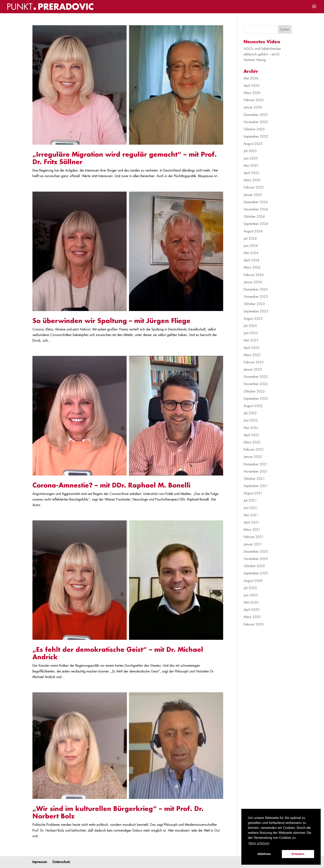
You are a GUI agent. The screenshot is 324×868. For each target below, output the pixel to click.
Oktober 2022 (254, 391)
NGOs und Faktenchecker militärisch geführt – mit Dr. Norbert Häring (262, 54)
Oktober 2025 (254, 129)
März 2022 (252, 442)
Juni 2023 (251, 333)
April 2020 (251, 610)
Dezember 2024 (256, 202)
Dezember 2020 (256, 552)
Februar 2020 (254, 624)
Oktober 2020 (254, 566)
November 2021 (256, 472)
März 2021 (252, 530)
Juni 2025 (251, 158)
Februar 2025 (254, 187)
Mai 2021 (251, 515)
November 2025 (256, 122)
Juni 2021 (251, 508)
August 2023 (253, 319)
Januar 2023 (253, 370)
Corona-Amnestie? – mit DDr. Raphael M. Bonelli (111, 485)
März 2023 (252, 355)
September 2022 (256, 399)
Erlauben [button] (298, 854)
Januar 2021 (253, 544)
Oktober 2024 (254, 217)
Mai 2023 (251, 340)
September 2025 (256, 137)
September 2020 (256, 573)
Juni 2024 (251, 246)
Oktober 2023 (254, 304)
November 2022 (256, 384)
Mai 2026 (251, 78)
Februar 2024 (254, 275)
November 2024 (256, 209)
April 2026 (251, 86)
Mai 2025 (251, 166)
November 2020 (256, 559)
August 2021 (253, 493)
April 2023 (251, 348)
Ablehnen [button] (264, 854)
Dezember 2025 (256, 115)
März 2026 (252, 93)
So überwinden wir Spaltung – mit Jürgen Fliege (111, 321)
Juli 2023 (250, 326)
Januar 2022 (253, 457)
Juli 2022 (250, 413)
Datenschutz (61, 862)
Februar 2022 (254, 450)
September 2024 (256, 224)
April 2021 (251, 522)
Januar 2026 (253, 107)
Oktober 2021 (254, 479)
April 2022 (251, 435)
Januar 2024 (253, 282)
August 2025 (253, 144)
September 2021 (256, 486)
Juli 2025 (250, 151)
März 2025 (252, 180)
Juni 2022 (251, 420)
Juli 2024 (250, 239)
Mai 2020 (251, 603)
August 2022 (253, 406)
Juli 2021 (250, 501)
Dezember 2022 (256, 377)
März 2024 (252, 268)
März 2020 (252, 617)
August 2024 (253, 231)
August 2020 (253, 581)
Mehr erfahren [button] (259, 843)
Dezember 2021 (256, 464)
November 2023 (256, 297)
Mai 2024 (251, 253)
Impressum (40, 862)
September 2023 (256, 311)
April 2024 (251, 260)
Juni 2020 (251, 595)
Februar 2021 (254, 537)
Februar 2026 (254, 100)
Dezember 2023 (256, 289)
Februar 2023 (254, 362)
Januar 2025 (253, 195)
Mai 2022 (251, 428)
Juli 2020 (250, 588)
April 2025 (251, 173)
